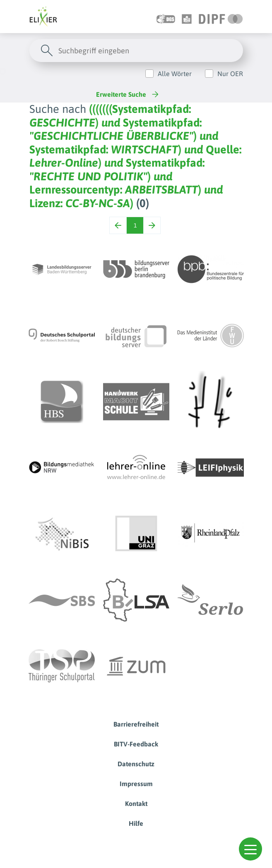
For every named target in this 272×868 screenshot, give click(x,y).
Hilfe (136, 823)
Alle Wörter (175, 74)
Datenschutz (136, 764)
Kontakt (136, 803)
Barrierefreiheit (136, 724)
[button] (250, 849)
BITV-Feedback (136, 744)
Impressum (136, 784)
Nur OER (230, 74)
